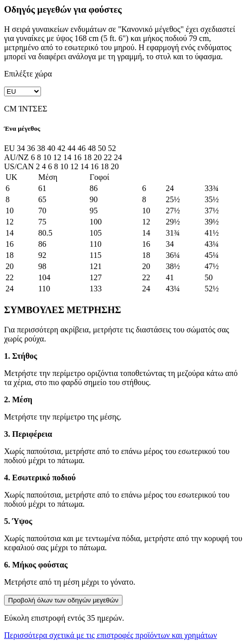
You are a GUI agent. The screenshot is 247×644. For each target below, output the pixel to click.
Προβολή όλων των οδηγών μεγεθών (63, 600)
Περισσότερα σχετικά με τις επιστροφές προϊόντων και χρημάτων (111, 635)
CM (10, 109)
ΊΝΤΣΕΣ (33, 109)
